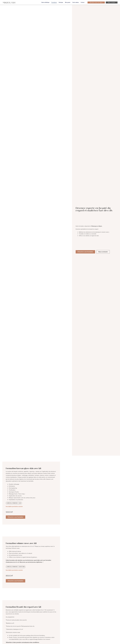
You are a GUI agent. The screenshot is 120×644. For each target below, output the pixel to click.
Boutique (61, 2)
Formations (54, 2)
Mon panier (68, 2)
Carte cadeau (76, 2)
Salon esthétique (45, 2)
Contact (83, 2)
